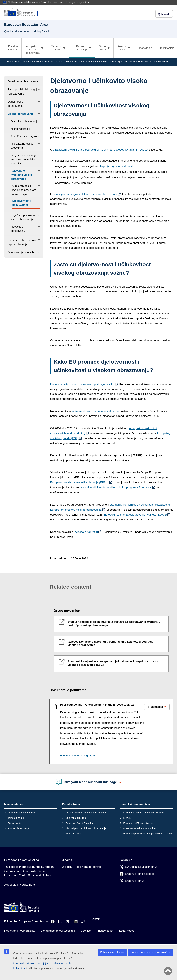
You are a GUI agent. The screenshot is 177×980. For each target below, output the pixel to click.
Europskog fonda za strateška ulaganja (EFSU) (79, 483)
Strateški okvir (73, 834)
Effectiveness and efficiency (153, 62)
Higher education (75, 62)
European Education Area (22, 860)
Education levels (53, 62)
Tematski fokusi (16, 818)
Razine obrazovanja (18, 828)
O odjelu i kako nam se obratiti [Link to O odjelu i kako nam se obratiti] (82, 867)
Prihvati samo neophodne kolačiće (150, 952)
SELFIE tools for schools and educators (87, 813)
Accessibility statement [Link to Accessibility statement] (20, 885)
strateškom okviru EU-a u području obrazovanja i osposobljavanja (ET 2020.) (100, 150)
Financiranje (145, 48)
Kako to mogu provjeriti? (75, 2)
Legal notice (127, 931)
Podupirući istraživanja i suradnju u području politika (82, 384)
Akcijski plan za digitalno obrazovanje (86, 828)
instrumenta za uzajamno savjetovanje (95, 411)
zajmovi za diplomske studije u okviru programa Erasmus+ (115, 487)
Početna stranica (13, 48)
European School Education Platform (143, 813)
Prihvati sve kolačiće (112, 952)
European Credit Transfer (79, 823)
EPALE (127, 818)
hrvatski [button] (164, 14)
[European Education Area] (23, 12)
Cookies (86, 931)
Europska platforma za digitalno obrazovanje (147, 834)
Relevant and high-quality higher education (111, 62)
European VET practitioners (138, 823)
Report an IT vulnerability (20, 931)
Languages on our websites (58, 931)
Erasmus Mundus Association (139, 828)
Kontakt (96, 919)
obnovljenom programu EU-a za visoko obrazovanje (85, 194)
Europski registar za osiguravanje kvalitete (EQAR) (135, 515)
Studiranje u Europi (76, 818)
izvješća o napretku (86, 532)
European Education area (21, 813)
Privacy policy (105, 931)
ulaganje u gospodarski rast (116, 166)
